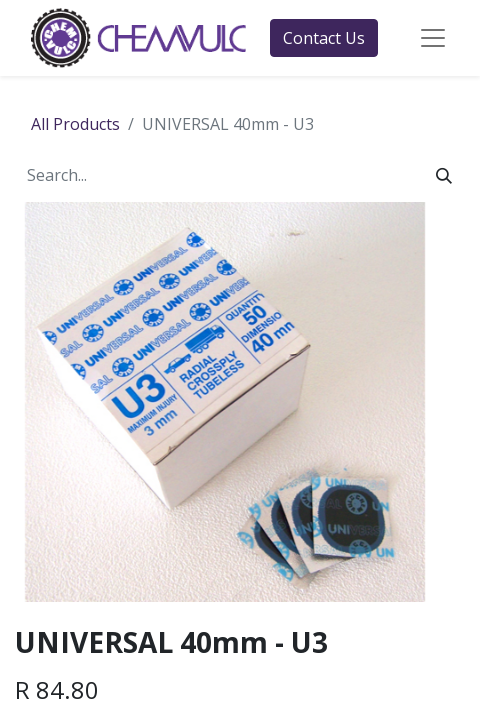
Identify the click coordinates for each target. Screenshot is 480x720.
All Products (75, 124)
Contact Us (324, 38)
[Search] (444, 175)
